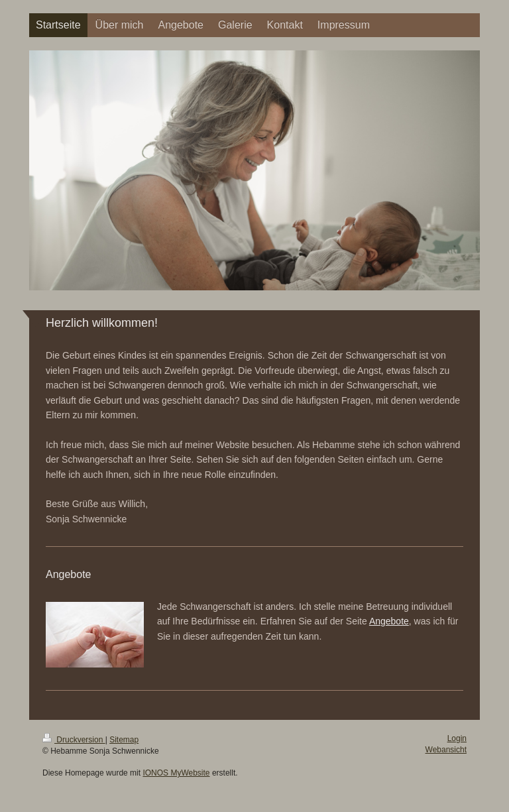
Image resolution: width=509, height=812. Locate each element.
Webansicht (446, 750)
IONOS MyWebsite (176, 773)
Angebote (389, 621)
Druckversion (74, 740)
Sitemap (124, 740)
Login (457, 738)
